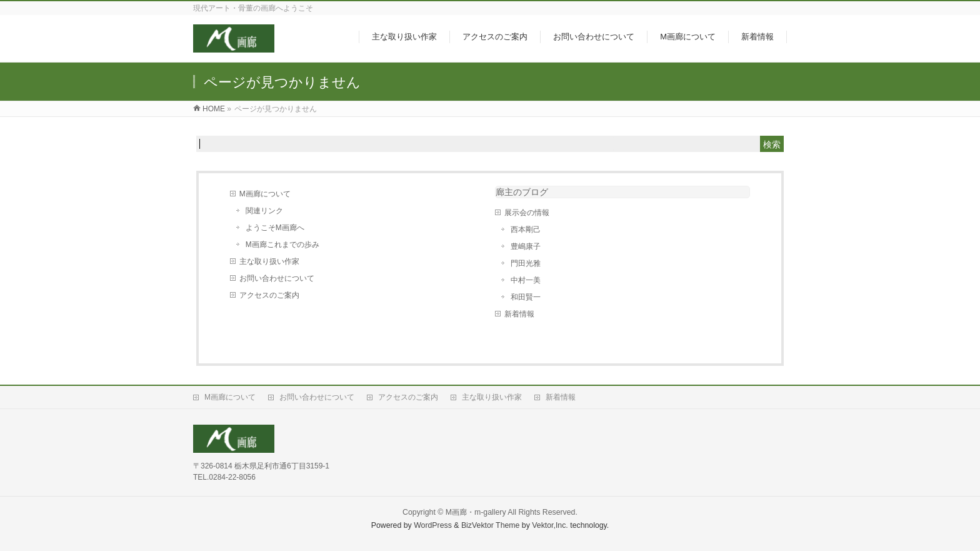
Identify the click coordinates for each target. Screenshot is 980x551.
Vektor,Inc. (550, 525)
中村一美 (526, 280)
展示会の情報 (527, 213)
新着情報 (519, 314)
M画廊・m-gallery (476, 512)
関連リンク (264, 211)
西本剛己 (526, 230)
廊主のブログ (522, 192)
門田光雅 (526, 263)
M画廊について (265, 194)
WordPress (433, 525)
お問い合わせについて (277, 278)
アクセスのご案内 (269, 295)
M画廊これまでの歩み (282, 245)
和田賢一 (526, 297)
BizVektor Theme (491, 525)
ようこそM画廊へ (275, 228)
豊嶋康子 (526, 246)
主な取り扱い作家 (269, 261)
